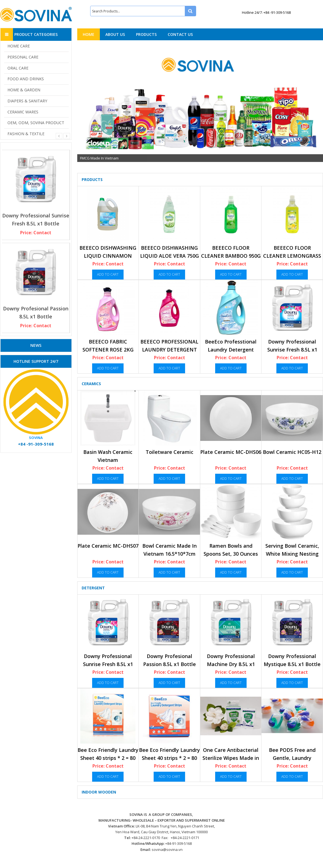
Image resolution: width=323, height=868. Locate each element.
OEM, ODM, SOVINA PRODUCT (36, 123)
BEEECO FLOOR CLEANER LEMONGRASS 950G (292, 256)
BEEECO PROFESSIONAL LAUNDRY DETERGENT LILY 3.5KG (169, 350)
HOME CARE (19, 46)
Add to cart (108, 274)
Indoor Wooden (99, 792)
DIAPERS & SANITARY (27, 101)
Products (92, 179)
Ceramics (91, 384)
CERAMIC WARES (23, 112)
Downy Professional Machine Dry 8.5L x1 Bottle (231, 664)
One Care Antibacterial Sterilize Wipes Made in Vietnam (231, 758)
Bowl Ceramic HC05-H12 (292, 452)
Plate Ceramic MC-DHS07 (108, 546)
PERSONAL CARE (23, 57)
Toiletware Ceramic (169, 452)
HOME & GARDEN (24, 90)
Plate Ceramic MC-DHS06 (231, 452)
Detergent (93, 588)
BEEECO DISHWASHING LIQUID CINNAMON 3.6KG (108, 256)
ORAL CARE (18, 68)
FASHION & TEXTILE (26, 134)
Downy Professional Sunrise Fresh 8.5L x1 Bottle (292, 350)
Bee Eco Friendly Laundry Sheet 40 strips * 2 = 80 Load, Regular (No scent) (169, 758)
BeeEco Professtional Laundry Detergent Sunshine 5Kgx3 (231, 350)
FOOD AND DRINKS (26, 79)
